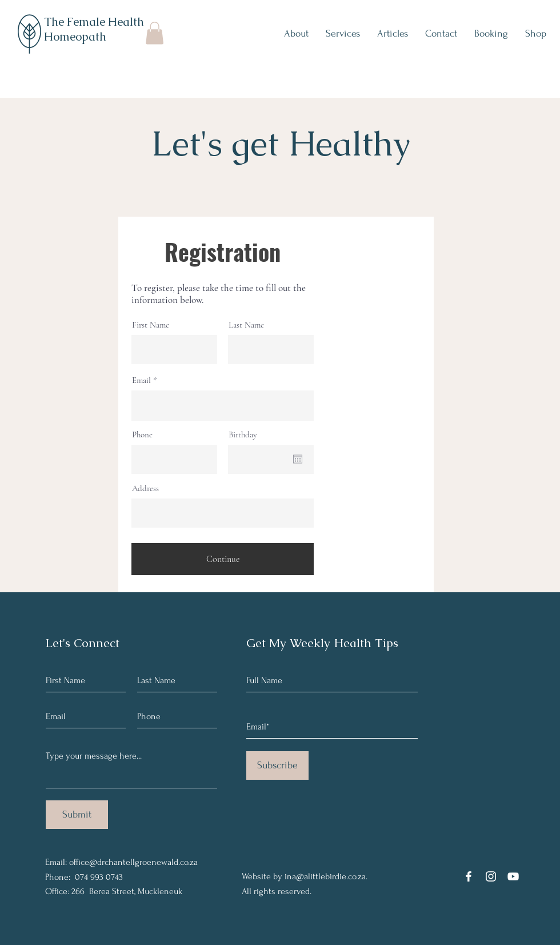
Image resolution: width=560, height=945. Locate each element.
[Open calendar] (298, 459)
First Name (151, 325)
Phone (142, 435)
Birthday (243, 435)
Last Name (246, 325)
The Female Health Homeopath (94, 29)
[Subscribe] (277, 765)
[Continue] (223, 559)
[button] (155, 33)
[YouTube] (513, 876)
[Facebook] (469, 876)
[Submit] (77, 815)
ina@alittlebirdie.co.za (325, 876)
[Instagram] (491, 876)
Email (141, 380)
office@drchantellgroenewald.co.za (133, 862)
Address (145, 489)
